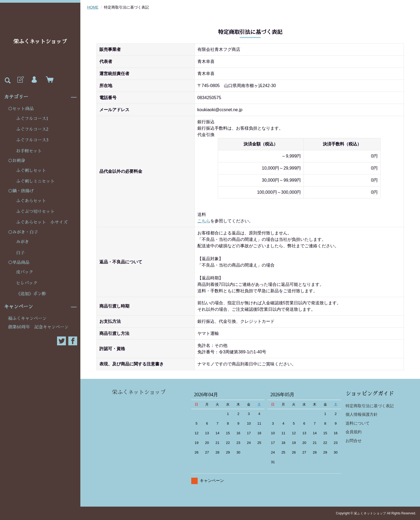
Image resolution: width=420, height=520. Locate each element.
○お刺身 (17, 161)
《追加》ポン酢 (31, 294)
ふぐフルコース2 (32, 129)
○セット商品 (21, 109)
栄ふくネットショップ (40, 42)
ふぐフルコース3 (32, 140)
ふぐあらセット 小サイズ (42, 222)
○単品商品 (19, 263)
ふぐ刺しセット (31, 171)
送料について (358, 423)
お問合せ (354, 441)
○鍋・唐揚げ (21, 191)
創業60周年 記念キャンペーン (38, 327)
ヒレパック (27, 283)
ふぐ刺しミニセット (35, 181)
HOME (93, 7)
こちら (204, 221)
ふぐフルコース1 (32, 119)
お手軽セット (29, 151)
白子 (20, 253)
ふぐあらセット (31, 201)
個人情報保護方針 (362, 414)
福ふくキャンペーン (27, 319)
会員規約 (354, 432)
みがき (22, 242)
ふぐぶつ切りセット (35, 212)
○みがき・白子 (23, 232)
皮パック (25, 272)
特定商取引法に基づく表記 (370, 406)
